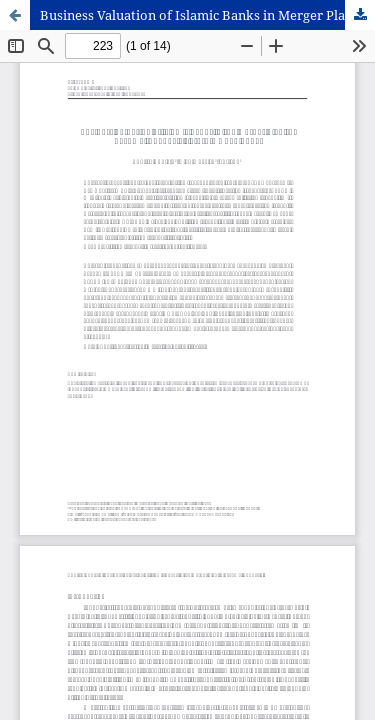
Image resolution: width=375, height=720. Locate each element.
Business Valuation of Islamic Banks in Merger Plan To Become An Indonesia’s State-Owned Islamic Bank (207, 15)
